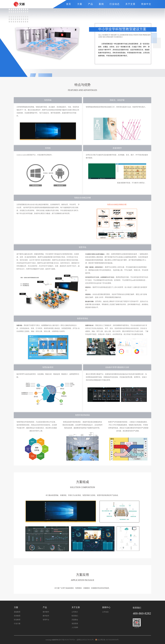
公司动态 (105, 612)
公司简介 (75, 612)
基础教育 (17, 612)
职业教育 (17, 620)
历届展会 (75, 620)
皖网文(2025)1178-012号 (85, 640)
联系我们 (75, 616)
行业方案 (17, 624)
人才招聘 (75, 628)
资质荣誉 (75, 624)
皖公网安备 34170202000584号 (107, 640)
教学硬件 (46, 612)
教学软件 (46, 616)
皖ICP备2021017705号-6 (67, 640)
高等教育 (17, 616)
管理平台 (46, 620)
